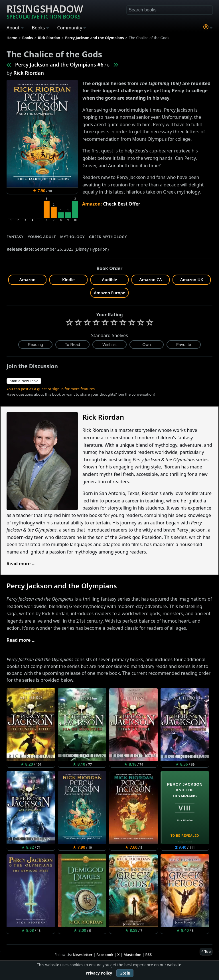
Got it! (125, 973)
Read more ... (21, 564)
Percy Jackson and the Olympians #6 (59, 65)
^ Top (206, 951)
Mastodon (132, 955)
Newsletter (83, 955)
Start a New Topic (24, 381)
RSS (149, 955)
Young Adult (42, 237)
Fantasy (15, 237)
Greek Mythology (108, 237)
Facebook (105, 955)
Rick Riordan (29, 73)
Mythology (72, 237)
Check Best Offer (122, 204)
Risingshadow (45, 11)
